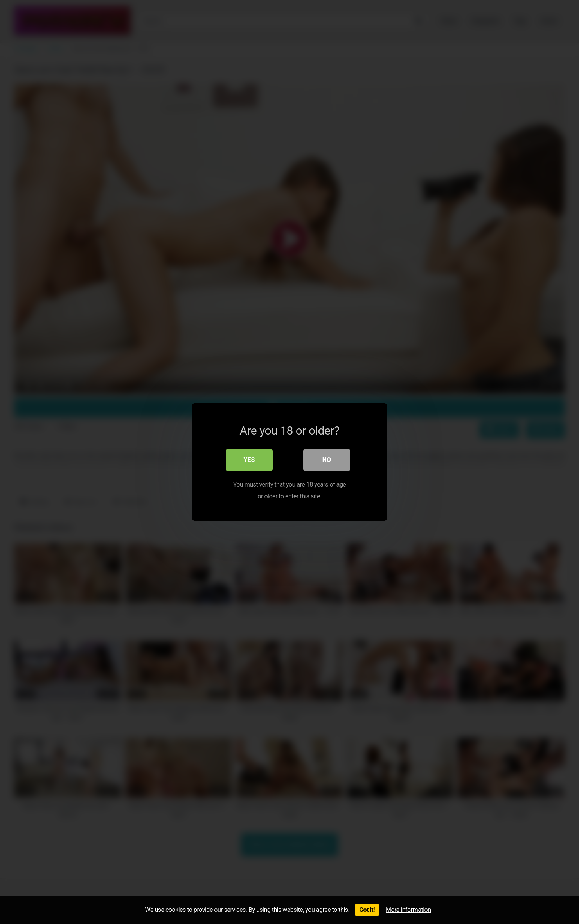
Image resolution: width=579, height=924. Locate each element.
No (327, 460)
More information (408, 910)
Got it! (367, 910)
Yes (249, 460)
